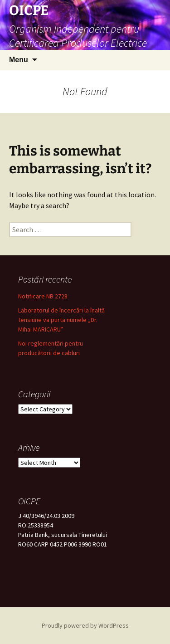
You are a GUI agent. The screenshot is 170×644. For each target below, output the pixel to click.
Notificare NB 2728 (43, 296)
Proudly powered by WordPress (85, 625)
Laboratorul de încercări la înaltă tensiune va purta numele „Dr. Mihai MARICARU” (61, 320)
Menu (19, 60)
